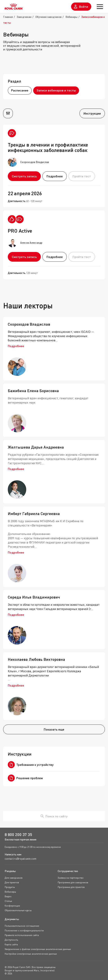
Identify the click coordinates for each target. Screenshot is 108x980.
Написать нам (13, 854)
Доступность (11, 940)
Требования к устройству (31, 765)
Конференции (12, 906)
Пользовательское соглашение (22, 926)
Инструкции (92, 113)
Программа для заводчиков (73, 882)
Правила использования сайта (22, 935)
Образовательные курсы (18, 910)
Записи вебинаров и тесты (56, 90)
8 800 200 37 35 (18, 835)
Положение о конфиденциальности (24, 930)
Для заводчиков (14, 878)
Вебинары (71, 17)
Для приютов (12, 882)
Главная (8, 17)
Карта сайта (11, 944)
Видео (8, 896)
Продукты (10, 887)
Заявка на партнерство (71, 878)
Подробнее (55, 176)
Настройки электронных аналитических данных (31, 954)
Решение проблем (25, 778)
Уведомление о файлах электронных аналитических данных (38, 949)
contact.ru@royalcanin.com (20, 859)
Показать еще (54, 729)
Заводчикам (24, 17)
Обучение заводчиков (48, 17)
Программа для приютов (71, 887)
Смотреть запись (24, 176)
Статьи (8, 901)
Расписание (20, 90)
